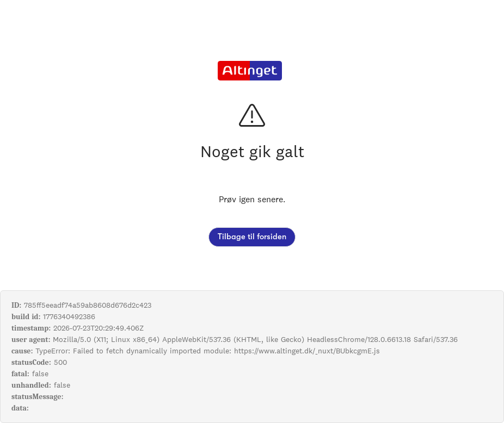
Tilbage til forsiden (252, 237)
